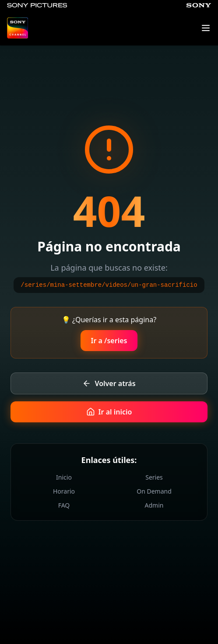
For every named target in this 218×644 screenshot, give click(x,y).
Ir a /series (109, 341)
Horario (64, 491)
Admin (154, 505)
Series (154, 477)
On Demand (154, 491)
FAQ (64, 505)
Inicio (64, 477)
